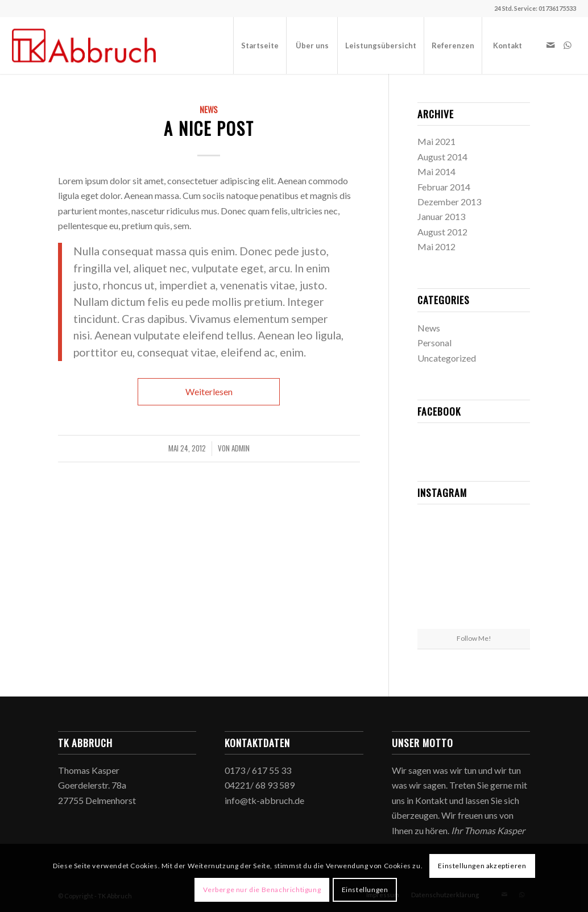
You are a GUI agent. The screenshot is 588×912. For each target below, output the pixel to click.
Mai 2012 (436, 246)
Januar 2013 (441, 216)
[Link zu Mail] (550, 45)
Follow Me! (474, 638)
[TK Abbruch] (84, 45)
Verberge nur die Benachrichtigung (262, 890)
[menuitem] (260, 45)
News (209, 109)
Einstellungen (365, 890)
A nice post (209, 128)
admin (241, 448)
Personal (434, 343)
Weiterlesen (209, 391)
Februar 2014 (444, 187)
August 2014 (442, 157)
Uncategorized (447, 358)
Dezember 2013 (449, 202)
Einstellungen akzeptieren (482, 866)
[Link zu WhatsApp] (568, 45)
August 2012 (442, 232)
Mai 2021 (436, 141)
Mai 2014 (436, 171)
